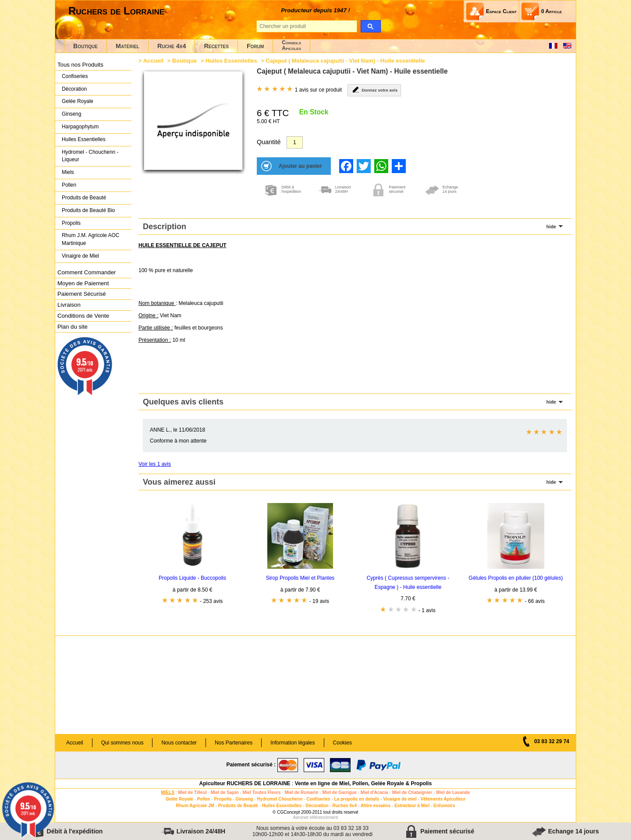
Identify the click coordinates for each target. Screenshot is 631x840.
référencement (324, 817)
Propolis (71, 223)
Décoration (74, 89)
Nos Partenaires (234, 743)
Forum (255, 46)
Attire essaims (376, 806)
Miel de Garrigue (340, 792)
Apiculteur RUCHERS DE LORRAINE (245, 783)
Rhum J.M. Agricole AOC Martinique (90, 239)
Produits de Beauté (84, 198)
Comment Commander (87, 272)
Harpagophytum (80, 127)
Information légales (292, 743)
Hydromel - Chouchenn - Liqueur (90, 156)
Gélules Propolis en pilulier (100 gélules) (516, 578)
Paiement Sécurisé (82, 294)
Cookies (342, 743)
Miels (68, 172)
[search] (370, 26)
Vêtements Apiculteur (443, 799)
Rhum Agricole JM (195, 806)
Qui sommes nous (122, 743)
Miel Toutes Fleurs (261, 792)
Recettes (216, 46)
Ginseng (71, 114)
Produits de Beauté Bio (88, 210)
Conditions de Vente (83, 316)
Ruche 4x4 (172, 46)
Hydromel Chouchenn (280, 799)
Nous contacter (179, 743)
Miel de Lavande (453, 792)
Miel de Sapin (225, 792)
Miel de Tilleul (192, 792)
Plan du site (73, 327)
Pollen (69, 185)
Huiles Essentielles (84, 139)
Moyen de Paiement (83, 283)
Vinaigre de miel (400, 799)
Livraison (69, 305)
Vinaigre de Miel (80, 256)
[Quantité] (295, 142)
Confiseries (75, 76)
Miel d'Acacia (374, 792)
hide (551, 227)
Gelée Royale (78, 101)
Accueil (153, 61)
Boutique (85, 46)
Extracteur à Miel (412, 806)
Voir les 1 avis (155, 464)
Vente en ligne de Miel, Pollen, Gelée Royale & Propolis (363, 783)
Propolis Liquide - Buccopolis (192, 578)
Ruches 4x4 (344, 806)
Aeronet (301, 817)
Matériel (128, 46)
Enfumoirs (444, 806)
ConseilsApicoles (291, 45)
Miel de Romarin (301, 792)
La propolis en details (357, 799)
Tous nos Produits (80, 65)
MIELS (168, 792)
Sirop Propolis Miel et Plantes (300, 578)
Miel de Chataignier (412, 792)
